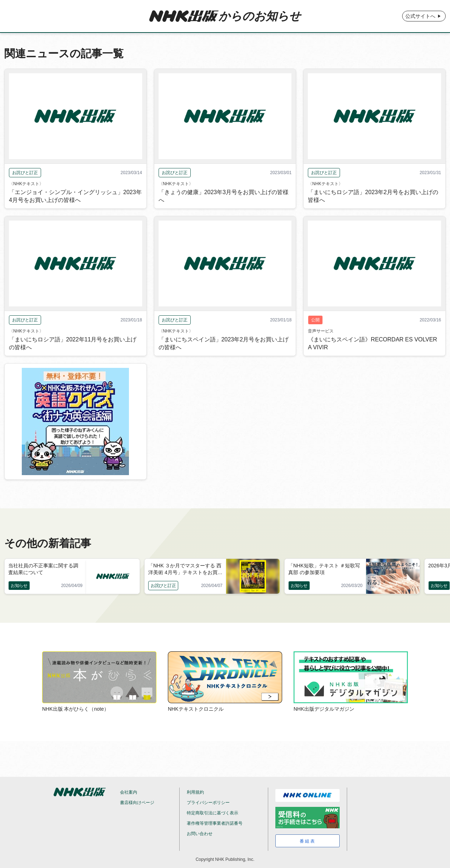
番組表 (308, 841)
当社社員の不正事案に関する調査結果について (43, 569)
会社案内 (129, 792)
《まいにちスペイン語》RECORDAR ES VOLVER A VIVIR (372, 343)
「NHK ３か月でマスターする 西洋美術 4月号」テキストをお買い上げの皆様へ (185, 569)
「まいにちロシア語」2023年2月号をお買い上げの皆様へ (373, 196)
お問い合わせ (200, 834)
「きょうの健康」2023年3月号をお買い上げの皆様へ (224, 196)
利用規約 (195, 792)
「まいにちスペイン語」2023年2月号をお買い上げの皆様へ (224, 343)
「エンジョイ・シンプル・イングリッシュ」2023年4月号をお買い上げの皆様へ (75, 196)
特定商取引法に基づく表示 (212, 813)
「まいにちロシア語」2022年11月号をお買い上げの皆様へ (73, 343)
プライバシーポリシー (208, 803)
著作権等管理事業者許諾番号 (215, 823)
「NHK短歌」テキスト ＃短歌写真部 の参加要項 (324, 569)
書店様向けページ (137, 803)
